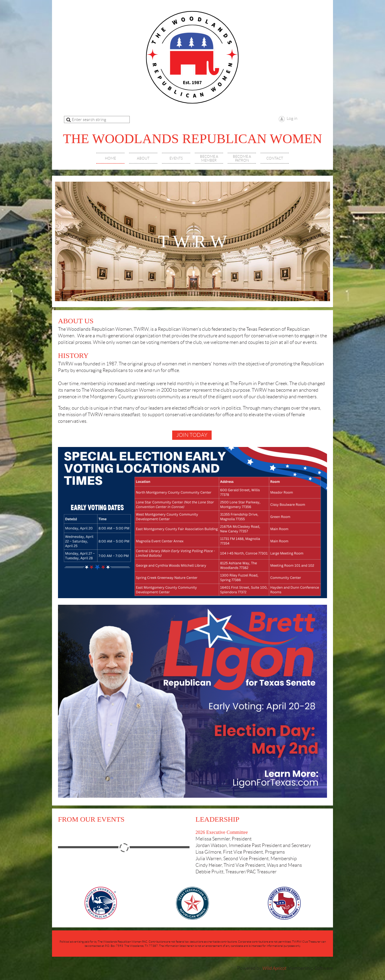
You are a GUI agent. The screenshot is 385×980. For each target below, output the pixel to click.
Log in (292, 118)
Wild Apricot (274, 968)
